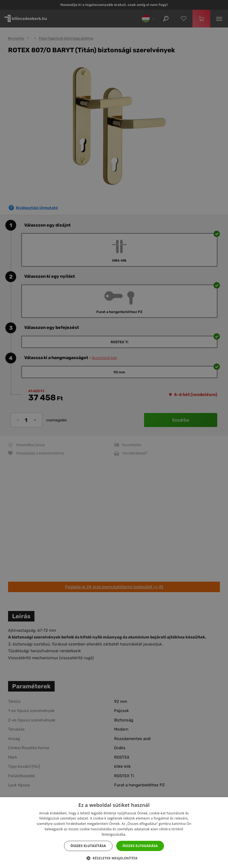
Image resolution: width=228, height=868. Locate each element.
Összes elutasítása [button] (88, 846)
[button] (114, 858)
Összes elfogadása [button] (140, 846)
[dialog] (114, 434)
